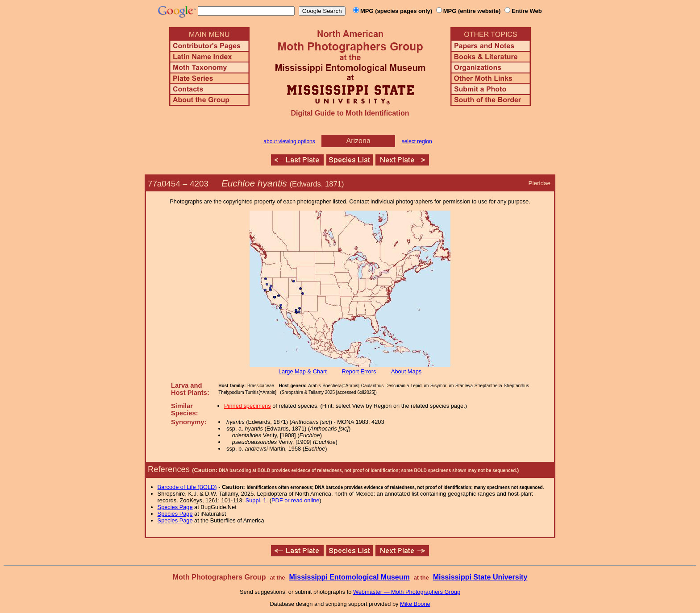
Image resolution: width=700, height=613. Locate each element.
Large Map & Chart (303, 371)
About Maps (406, 371)
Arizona (358, 141)
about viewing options (289, 141)
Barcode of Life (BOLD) (187, 487)
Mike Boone (415, 604)
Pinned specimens (248, 406)
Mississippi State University (480, 577)
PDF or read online (295, 500)
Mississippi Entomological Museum (349, 577)
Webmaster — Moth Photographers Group (407, 592)
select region (417, 141)
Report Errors (359, 371)
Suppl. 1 (256, 500)
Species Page (175, 507)
